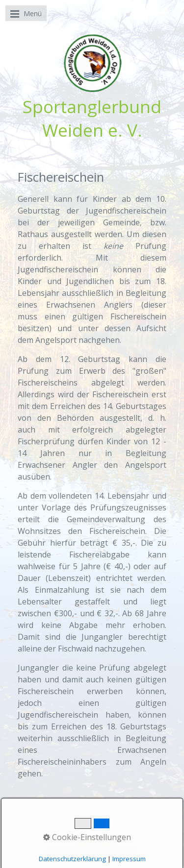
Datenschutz (95, 844)
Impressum (128, 834)
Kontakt (90, 834)
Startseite (54, 834)
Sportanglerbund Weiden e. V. (92, 118)
